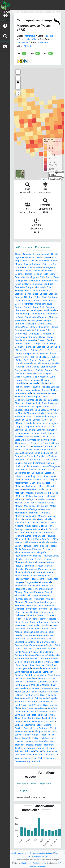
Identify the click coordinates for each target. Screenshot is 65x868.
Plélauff (44, 542)
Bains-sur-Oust (50, 264)
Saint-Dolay (28, 648)
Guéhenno (29, 370)
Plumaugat (33, 595)
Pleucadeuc (48, 549)
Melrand (51, 496)
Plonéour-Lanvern (47, 569)
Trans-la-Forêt (40, 741)
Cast (42, 307)
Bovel (49, 287)
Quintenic (30, 615)
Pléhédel (29, 539)
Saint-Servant (23, 712)
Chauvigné (34, 320)
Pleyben (38, 559)
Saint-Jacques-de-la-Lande (28, 672)
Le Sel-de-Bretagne (44, 453)
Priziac (25, 612)
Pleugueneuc (21, 556)
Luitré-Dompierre (51, 480)
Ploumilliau (20, 586)
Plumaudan (21, 595)
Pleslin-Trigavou (23, 549)
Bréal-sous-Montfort (35, 291)
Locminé (51, 470)
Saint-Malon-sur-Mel (25, 685)
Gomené (28, 363)
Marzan (48, 489)
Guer (57, 370)
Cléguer (34, 327)
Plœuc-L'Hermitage (24, 566)
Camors (35, 301)
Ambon (36, 254)
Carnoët (27, 307)
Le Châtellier (34, 440)
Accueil (13, 853)
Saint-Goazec (53, 662)
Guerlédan (20, 373)
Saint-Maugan (39, 692)
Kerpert (51, 393)
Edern (58, 347)
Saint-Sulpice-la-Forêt (25, 715)
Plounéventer (34, 586)
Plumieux (50, 599)
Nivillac (52, 523)
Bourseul (41, 287)
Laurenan (36, 436)
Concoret (33, 337)
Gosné (37, 363)
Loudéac (19, 480)
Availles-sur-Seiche (40, 261)
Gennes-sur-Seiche (48, 360)
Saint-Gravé (51, 665)
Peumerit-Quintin (23, 536)
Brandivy (19, 291)
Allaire (18, 254)
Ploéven (39, 566)
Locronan (49, 473)
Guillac (18, 377)
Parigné (30, 533)
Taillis (51, 735)
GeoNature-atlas (39, 863)
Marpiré (19, 489)
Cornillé (19, 340)
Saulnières (30, 725)
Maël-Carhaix (21, 483)
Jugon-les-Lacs (32, 390)
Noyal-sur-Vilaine (32, 529)
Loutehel (29, 480)
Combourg (34, 334)
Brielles (44, 294)
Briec (36, 294)
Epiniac (34, 350)
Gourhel (20, 367)
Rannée (51, 615)
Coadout (29, 330)
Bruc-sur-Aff (21, 297)
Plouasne (49, 572)
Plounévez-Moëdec (24, 589)
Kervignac (20, 397)
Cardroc (19, 304)
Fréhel (19, 360)
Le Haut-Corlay (23, 446)
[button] (18, 83)
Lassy (51, 433)
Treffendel (49, 745)
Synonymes (23, 790)
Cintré (41, 324)
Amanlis (27, 254)
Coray (42, 337)
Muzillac (49, 519)
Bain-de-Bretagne (32, 264)
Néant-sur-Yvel (22, 523)
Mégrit (48, 493)
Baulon (37, 267)
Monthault (45, 513)
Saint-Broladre (38, 639)
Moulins (52, 516)
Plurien (28, 602)
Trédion (39, 745)
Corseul (41, 340)
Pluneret (19, 602)
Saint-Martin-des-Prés (41, 688)
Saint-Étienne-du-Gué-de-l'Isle (45, 655)
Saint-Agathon (42, 629)
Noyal (28, 526)
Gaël (26, 360)
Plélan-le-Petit (32, 542)
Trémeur (19, 751)
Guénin (40, 370)
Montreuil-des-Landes (26, 516)
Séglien (19, 728)
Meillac (56, 493)
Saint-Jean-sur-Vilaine (36, 675)
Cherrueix (20, 324)
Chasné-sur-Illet (49, 310)
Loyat (38, 480)
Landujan (52, 423)
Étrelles (53, 354)
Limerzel (34, 466)
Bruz (31, 297)
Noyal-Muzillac (40, 526)
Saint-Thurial (28, 718)
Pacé (45, 529)
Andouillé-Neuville (50, 254)
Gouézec (56, 363)
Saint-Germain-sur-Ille (34, 662)
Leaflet (43, 179)
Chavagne (46, 320)
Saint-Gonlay (22, 665)
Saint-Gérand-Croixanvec (27, 659)
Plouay (18, 576)
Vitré (37, 761)
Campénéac (47, 301)
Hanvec (19, 380)
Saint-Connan (43, 642)
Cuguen (27, 344)
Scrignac (48, 725)
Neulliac (35, 523)
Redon (18, 619)
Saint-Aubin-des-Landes (35, 632)
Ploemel (48, 559)
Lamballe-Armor (40, 420)
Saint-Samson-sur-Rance (34, 708)
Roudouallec (34, 625)
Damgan (37, 344)
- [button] (18, 87)
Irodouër (19, 390)
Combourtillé (47, 334)
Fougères (55, 357)
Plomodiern (31, 569)
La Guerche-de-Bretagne (45, 416)
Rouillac (46, 625)
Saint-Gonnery (37, 665)
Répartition (45, 783)
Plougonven (44, 576)
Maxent (39, 493)
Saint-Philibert (35, 705)
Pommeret (20, 605)
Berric (18, 277)
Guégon (19, 370)
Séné (26, 728)
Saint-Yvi (50, 721)
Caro (35, 307)
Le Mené (48, 446)
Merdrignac (30, 499)
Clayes (49, 324)
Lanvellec (52, 430)
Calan (18, 301)
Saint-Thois (43, 715)
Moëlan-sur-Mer (32, 506)
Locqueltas (37, 473)
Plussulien (39, 602)
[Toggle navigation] (8, 19)
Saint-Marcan (43, 685)
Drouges (41, 347)
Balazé (18, 267)
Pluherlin (49, 592)
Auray (26, 261)
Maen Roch (35, 483)
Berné (52, 274)
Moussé (19, 519)
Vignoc (30, 761)
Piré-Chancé (39, 536)
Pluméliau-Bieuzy (23, 599)
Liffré (18, 466)
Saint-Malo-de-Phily (47, 682)
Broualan (53, 294)
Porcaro (43, 609)
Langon (19, 426)
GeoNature (26, 863)
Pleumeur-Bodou (51, 556)
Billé (42, 277)
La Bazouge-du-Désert (37, 397)
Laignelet (19, 420)
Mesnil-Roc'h (30, 503)
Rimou (25, 622)
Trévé (38, 751)
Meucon (42, 503)
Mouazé (42, 516)
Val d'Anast (32, 755)
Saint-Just (42, 678)
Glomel (18, 363)
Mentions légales (41, 857)
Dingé (53, 344)
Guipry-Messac (40, 377)
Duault (50, 347)
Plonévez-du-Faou (24, 572)
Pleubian (36, 549)
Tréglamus (20, 748)
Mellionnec (40, 496)
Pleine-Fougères (43, 539)
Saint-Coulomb (31, 645)
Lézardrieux (39, 463)
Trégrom (31, 748)
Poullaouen (54, 609)
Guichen (38, 373)
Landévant (41, 423)
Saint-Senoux (54, 708)
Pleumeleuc (35, 556)
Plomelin (19, 569)
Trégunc (41, 748)
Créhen (18, 344)
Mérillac (41, 499)
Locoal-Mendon (23, 473)
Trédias (29, 745)
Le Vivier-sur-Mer (23, 463)
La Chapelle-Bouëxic (36, 400)
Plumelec (45, 595)
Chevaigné (31, 324)
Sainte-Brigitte (46, 652)
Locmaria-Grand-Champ (33, 470)
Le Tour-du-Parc (33, 460)
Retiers (53, 619)
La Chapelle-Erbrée (40, 407)
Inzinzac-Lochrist (50, 387)
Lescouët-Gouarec (24, 453)
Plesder (53, 546)
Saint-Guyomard (23, 668)
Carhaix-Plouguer (44, 304)
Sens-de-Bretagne (39, 728)
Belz (46, 274)
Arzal (38, 257)
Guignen (48, 373)
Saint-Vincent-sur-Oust (33, 721)
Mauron (30, 493)
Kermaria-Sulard (23, 393)
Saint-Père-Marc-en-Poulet (41, 702)
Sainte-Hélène (22, 655)
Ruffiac (30, 629)
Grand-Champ (32, 367)
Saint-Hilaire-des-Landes (44, 668)
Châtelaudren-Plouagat (36, 317)
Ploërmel (50, 562)
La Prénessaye (22, 433)
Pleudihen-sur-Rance (25, 552)
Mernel (18, 503)
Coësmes (39, 330)
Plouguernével (32, 582)
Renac (35, 619)
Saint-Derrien (47, 645)
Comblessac (21, 334)
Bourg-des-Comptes (25, 287)
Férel (26, 357)
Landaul (30, 423)
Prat (18, 612)
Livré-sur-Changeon (49, 466)
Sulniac (27, 735)
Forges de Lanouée (39, 357)
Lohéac (19, 476)
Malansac (20, 486)
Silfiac (48, 731)
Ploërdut (30, 562)
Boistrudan (34, 281)
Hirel (50, 383)
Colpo (48, 330)
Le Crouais (33, 443)
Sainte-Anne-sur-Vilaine (26, 652)
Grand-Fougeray (49, 367)
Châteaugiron (37, 314)
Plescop (44, 546)
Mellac (29, 496)
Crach (50, 340)
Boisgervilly (22, 281)
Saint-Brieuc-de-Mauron (36, 635)
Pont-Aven (32, 605)
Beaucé (28, 271)
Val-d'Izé (43, 755)
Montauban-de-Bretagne (27, 509)
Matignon (20, 493)
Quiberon (19, 615)
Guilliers (27, 377)
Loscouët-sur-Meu (46, 476)
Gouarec (46, 363)
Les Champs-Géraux (44, 450)
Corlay (50, 337)
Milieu (34, 783)
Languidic (41, 426)
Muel (41, 519)
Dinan (46, 344)
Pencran (48, 533)
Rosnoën (55, 622)
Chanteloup (34, 310)
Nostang (19, 526)
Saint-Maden (30, 682)
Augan (18, 261)
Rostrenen (21, 625)
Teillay (35, 738)
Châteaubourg (22, 314)
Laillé (28, 420)
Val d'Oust (54, 755)
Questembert (47, 612)
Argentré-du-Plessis (25, 257)
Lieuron (50, 463)
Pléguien (19, 539)
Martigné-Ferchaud (34, 489)
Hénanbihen (21, 383)
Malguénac (32, 486)
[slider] (57, 172)
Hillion (43, 383)
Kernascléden (39, 393)
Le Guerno (54, 443)
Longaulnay (30, 476)
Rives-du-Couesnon (40, 622)
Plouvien (39, 592)
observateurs (42, 247)
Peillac (39, 533)
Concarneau (21, 337)
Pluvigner (50, 602)
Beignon (38, 274)
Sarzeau (19, 725)
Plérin (36, 546)
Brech (49, 291)
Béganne (19, 274)
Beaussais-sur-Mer (43, 271)
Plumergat (39, 599)
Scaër (39, 725)
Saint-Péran (21, 702)
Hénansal (33, 383)
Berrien (26, 277)
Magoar (46, 483)
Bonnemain (47, 281)
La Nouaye (30, 430)
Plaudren (51, 536)
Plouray (19, 592)
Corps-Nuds (30, 340)
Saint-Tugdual (43, 718)
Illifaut (27, 387)
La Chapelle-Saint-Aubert (47, 410)
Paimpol (53, 529)
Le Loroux (37, 446)
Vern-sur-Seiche (23, 758)
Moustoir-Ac (31, 519)
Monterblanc (21, 513)
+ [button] (18, 78)
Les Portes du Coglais (33, 456)
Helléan (45, 380)
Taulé (18, 738)
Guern (30, 373)
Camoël (26, 301)
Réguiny (27, 619)
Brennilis (19, 294)
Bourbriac (48, 284)
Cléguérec (44, 327)
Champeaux (21, 310)
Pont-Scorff (32, 609)
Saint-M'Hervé (32, 695)
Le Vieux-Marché (51, 460)
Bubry (38, 297)
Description (23, 783)
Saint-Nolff (28, 698)
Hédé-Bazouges (32, 380)
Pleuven (29, 559)
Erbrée (43, 350)
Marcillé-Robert (46, 486)
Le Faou (44, 443)
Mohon (45, 506)
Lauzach (46, 436)
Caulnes (50, 307)
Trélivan (51, 748)
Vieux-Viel (37, 758)
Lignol (25, 466)
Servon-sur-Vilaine (24, 731)
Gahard (34, 360)
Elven (26, 350)
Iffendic (19, 387)
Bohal (57, 277)
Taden (43, 735)
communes (24, 247)
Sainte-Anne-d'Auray (45, 648)
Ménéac (19, 499)
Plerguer (27, 546)
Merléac (51, 499)
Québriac (35, 612)
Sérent (53, 728)
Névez (44, 523)
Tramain (27, 741)
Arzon (54, 257)
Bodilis (49, 277)
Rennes (44, 619)
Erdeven (44, 354)
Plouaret (38, 572)
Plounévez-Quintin (44, 589)
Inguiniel (36, 387)
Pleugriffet (42, 552)
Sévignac (39, 731)
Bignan (34, 277)
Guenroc (49, 370)
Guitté (52, 377)
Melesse (20, 496)
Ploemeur (20, 562)
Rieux (18, 622)
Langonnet (29, 426)
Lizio (17, 470)
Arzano (46, 257)
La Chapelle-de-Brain (36, 403)
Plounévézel (48, 586)
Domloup (31, 347)
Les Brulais (27, 450)
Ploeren (40, 562)
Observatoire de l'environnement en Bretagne (35, 853)
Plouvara (28, 592)
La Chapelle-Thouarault (26, 413)
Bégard (29, 274)
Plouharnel (45, 582)
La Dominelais (46, 413)
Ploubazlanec (30, 576)
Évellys (18, 357)
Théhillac (44, 738)
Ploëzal (49, 566)
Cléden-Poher (21, 327)
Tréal (51, 741)
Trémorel (29, 751)
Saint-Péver (20, 705)
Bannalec (28, 267)
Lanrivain (41, 430)
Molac (53, 506)
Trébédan (19, 745)
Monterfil (34, 513)
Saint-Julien (30, 678)
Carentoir (29, 304)
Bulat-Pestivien (49, 297)
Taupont (26, 738)
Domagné (20, 347)
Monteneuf (46, 509)
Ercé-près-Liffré (31, 354)
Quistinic (41, 615)
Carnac (18, 307)
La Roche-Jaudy (39, 433)
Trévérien (47, 751)
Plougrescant (37, 579)
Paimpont (20, 533)
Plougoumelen (22, 579)
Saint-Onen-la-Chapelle (46, 698)
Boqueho (38, 284)
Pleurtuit (19, 559)
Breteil (28, 294)
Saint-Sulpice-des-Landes (43, 712)
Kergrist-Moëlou (49, 390)
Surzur (35, 735)
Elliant (19, 350)
